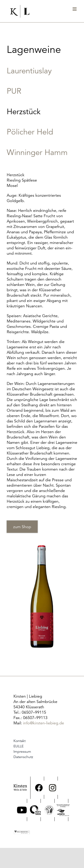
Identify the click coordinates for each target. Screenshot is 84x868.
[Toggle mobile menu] (75, 9)
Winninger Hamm (37, 152)
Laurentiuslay (29, 71)
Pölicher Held (30, 132)
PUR (14, 91)
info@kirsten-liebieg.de (44, 723)
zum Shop (22, 527)
